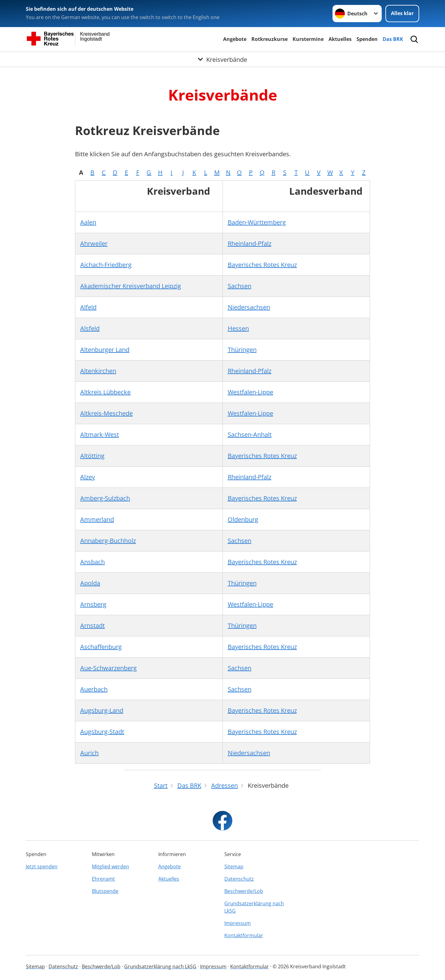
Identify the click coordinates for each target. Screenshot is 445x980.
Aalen (88, 222)
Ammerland (97, 519)
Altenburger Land (105, 350)
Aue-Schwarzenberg (108, 668)
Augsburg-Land (102, 710)
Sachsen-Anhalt (250, 434)
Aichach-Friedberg (106, 265)
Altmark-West (100, 434)
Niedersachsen (249, 307)
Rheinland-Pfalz (250, 243)
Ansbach (93, 562)
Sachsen (240, 286)
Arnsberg (93, 604)
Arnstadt (93, 625)
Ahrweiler (94, 243)
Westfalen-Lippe (250, 392)
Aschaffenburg (101, 647)
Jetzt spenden (42, 866)
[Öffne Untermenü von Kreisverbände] (222, 59)
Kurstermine (308, 39)
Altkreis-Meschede (106, 413)
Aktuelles (340, 39)
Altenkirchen (98, 371)
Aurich (89, 753)
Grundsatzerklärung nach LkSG (254, 907)
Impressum (238, 923)
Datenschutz (239, 879)
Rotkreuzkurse (270, 39)
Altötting (92, 456)
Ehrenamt (103, 879)
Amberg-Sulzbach (105, 498)
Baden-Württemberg (257, 222)
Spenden (367, 39)
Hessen (238, 328)
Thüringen (242, 350)
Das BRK (393, 39)
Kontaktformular (244, 935)
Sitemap (234, 866)
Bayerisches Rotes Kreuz (262, 265)
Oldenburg (243, 519)
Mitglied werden (110, 866)
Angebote (235, 39)
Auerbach (94, 689)
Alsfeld (90, 328)
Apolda (90, 583)
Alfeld (88, 307)
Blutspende (105, 891)
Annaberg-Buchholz (108, 541)
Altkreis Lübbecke (105, 392)
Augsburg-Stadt (102, 732)
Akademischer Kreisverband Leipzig (131, 286)
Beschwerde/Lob (244, 891)
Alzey (88, 477)
